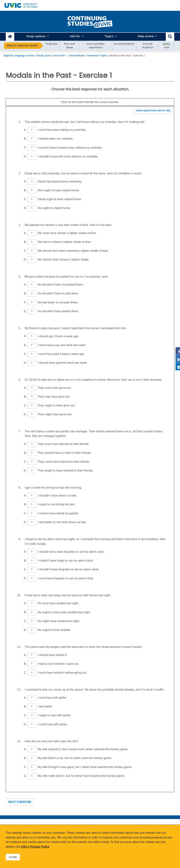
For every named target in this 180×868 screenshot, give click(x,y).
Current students (148, 45)
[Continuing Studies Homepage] (10, 37)
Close (13, 857)
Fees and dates (69, 45)
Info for (75, 36)
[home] (90, 21)
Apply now (166, 45)
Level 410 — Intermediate (69, 55)
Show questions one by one (153, 111)
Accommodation (124, 44)
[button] (170, 37)
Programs (51, 44)
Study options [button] (36, 36)
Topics (109, 36)
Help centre (146, 36)
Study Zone (44, 55)
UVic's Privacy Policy (35, 847)
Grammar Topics (97, 55)
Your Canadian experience (96, 45)
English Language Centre (22, 45)
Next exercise (20, 802)
